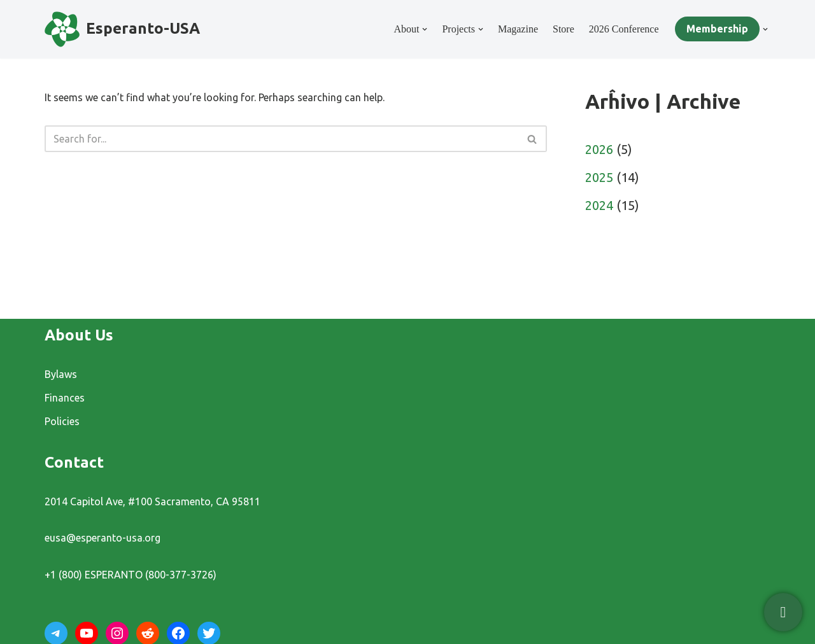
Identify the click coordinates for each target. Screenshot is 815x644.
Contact (74, 462)
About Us (79, 335)
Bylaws (61, 374)
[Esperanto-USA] (122, 29)
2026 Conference (624, 29)
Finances (65, 398)
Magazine (518, 29)
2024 (599, 205)
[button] (425, 29)
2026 (599, 149)
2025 (599, 177)
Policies (62, 421)
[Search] (281, 139)
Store (563, 29)
